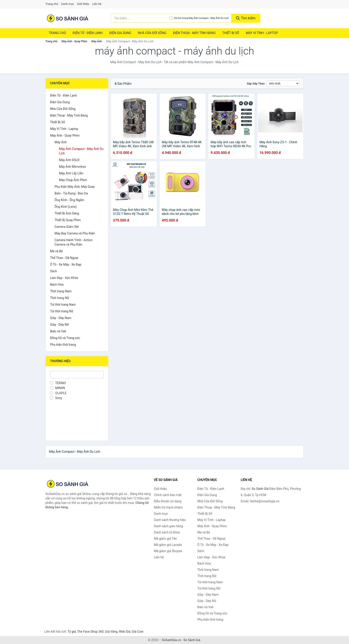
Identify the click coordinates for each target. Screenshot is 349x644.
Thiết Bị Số (231, 33)
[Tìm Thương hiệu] (77, 375)
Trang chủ (52, 4)
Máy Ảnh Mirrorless (72, 167)
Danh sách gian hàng (168, 526)
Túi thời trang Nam (63, 305)
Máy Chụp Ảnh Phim (73, 180)
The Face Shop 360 (90, 632)
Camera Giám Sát (67, 227)
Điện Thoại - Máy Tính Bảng (194, 33)
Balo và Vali (58, 331)
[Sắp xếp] (283, 83)
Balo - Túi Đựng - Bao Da (71, 193)
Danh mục (68, 4)
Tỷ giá (72, 632)
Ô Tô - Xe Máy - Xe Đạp (66, 264)
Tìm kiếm (246, 18)
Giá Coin (138, 632)
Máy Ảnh (97, 41)
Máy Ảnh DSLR (69, 160)
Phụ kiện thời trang (63, 345)
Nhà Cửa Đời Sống (152, 33)
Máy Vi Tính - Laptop (262, 33)
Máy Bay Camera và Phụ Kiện (75, 233)
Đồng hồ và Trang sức (65, 338)
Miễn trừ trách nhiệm (168, 507)
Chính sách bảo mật (168, 495)
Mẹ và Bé (56, 251)
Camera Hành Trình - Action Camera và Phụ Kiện (74, 242)
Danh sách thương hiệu (170, 520)
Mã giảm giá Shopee (168, 551)
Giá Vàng (111, 632)
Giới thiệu (83, 4)
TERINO (58, 383)
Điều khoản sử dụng (168, 501)
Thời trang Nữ (60, 298)
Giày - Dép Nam (61, 318)
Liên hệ (97, 4)
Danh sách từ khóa (167, 532)
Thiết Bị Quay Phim (68, 220)
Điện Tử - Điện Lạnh (88, 33)
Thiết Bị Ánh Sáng (67, 213)
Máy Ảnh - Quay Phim (74, 41)
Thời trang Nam (61, 291)
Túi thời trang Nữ (62, 311)
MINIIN (58, 388)
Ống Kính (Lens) (66, 207)
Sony (56, 398)
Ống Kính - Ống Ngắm (69, 200)
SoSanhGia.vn (171, 640)
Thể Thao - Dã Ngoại (64, 258)
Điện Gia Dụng (120, 33)
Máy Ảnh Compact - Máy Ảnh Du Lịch (81, 151)
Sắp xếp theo (256, 84)
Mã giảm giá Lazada (168, 545)
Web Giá (125, 632)
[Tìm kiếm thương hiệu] (140, 18)
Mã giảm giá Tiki (165, 539)
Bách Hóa (57, 285)
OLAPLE (58, 393)
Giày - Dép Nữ (60, 325)
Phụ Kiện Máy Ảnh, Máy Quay (75, 187)
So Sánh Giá (192, 640)
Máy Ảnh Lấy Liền (71, 173)
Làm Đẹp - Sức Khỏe (64, 278)
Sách (54, 271)
